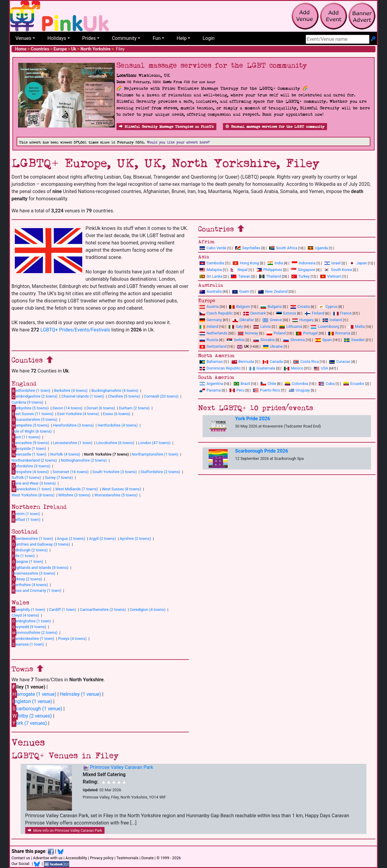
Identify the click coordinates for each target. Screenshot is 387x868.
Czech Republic (216, 313)
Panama (210, 390)
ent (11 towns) (26, 437)
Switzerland (213, 346)
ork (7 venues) (29, 723)
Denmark (255, 313)
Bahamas (211, 361)
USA (321, 368)
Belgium (240, 307)
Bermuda (243, 361)
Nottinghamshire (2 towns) (84, 460)
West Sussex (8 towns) (122, 489)
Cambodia (212, 263)
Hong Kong (246, 263)
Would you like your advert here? (178, 142)
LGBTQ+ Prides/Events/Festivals (75, 330)
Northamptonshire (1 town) (155, 454)
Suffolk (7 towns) (26, 478)
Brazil (242, 384)
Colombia (297, 384)
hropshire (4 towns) (30, 472)
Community (124, 38)
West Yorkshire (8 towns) (33, 495)
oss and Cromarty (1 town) (36, 591)
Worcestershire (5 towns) (116, 495)
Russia (209, 340)
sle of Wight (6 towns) (32, 431)
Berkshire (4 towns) (71, 390)
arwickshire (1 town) (31, 489)
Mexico (294, 368)
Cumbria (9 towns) (27, 402)
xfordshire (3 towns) (31, 466)
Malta (356, 326)
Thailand (270, 276)
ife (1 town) (23, 556)
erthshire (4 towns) (30, 585)
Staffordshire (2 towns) (160, 472)
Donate (147, 858)
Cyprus (328, 307)
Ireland (209, 326)
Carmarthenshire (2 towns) (103, 610)
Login (208, 38)
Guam (241, 291)
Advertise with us (48, 858)
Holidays (57, 38)
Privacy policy (102, 858)
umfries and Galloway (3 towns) (41, 544)
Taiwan (241, 276)
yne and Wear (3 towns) (34, 483)
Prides (89, 38)
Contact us (21, 858)
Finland (315, 313)
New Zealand (273, 291)
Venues (23, 38)
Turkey (301, 276)
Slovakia (264, 340)
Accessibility (76, 858)
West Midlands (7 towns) (77, 489)
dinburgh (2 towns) (30, 550)
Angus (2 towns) (71, 539)
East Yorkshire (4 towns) (78, 414)
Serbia (236, 340)
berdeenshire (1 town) (32, 538)
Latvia (262, 326)
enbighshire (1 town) (31, 621)
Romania (340, 333)
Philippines (269, 270)
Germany (211, 320)
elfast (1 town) (26, 520)
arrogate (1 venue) (34, 694)
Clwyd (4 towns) (25, 615)
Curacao (340, 361)
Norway (248, 333)
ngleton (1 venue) (32, 701)
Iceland (332, 320)
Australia (211, 291)
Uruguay (299, 390)
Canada (273, 361)
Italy (236, 326)
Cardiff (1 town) (62, 610)
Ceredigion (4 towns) (148, 610)
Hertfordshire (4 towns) (118, 425)
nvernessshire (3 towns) (33, 573)
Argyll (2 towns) (102, 539)
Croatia (300, 307)
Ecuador (354, 384)
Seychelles (248, 248)
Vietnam (331, 276)
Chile (268, 384)
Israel (333, 263)
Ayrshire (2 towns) (135, 539)
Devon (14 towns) (67, 408)
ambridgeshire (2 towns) (34, 396)
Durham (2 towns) (134, 408)
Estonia (286, 313)
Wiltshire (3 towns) (75, 495)
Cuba (327, 384)
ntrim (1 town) (26, 514)
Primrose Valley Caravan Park (122, 767)
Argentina (211, 384)
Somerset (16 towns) (71, 472)
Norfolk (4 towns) (65, 454)
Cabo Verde (213, 248)
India (275, 263)
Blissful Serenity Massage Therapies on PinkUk (166, 127)
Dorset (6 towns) (101, 408)
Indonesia (304, 263)
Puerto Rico (267, 390)
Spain (324, 340)
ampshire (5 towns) (30, 425)
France (343, 313)
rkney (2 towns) (27, 579)
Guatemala (262, 368)
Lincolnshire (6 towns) (115, 443)
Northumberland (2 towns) (34, 460)
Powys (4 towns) (72, 639)
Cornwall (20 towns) (161, 396)
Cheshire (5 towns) (124, 396)
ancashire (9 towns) (30, 443)
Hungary (303, 320)
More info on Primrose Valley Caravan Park (65, 831)
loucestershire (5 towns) (34, 420)
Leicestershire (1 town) (73, 443)
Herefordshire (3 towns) (73, 425)
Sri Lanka (211, 276)
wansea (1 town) (28, 644)
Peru (237, 390)
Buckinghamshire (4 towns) (115, 390)
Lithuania (291, 326)
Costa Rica (306, 361)
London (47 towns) (154, 443)
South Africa (283, 248)
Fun (157, 38)
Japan (358, 263)
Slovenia (294, 340)
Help (182, 38)
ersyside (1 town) (29, 449)
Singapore (303, 270)
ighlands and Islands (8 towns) (40, 567)
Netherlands (213, 333)
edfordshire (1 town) (31, 391)
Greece (272, 320)
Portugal (307, 333)
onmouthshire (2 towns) (34, 633)
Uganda (318, 248)
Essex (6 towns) (117, 414)
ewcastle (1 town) (29, 454)
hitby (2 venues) (32, 716)
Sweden (354, 340)
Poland (276, 333)
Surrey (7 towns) (59, 478)
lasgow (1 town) (27, 562)
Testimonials (127, 858)
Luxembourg (325, 326)
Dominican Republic (220, 368)
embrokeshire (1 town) (33, 638)
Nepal (239, 270)
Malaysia (211, 270)
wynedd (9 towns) (29, 627)
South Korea (338, 270)
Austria (209, 307)
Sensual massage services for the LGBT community (275, 127)
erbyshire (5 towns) (30, 408)
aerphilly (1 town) (28, 609)
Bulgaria (271, 307)
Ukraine (273, 346)
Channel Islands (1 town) (83, 396)
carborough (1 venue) (37, 709)
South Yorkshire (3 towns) (115, 472)
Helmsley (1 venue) (80, 694)
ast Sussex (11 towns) (33, 414)
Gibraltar (243, 320)
